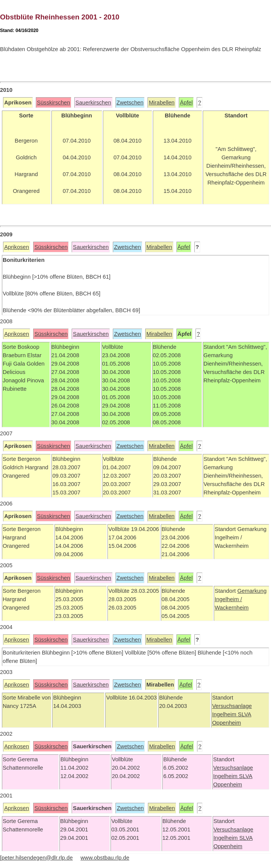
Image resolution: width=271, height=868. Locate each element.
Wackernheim (232, 608)
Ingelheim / (228, 599)
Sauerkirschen (93, 103)
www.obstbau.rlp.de (105, 858)
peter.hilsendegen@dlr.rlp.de (37, 858)
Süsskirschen (54, 103)
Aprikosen (17, 247)
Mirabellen (162, 103)
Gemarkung (252, 591)
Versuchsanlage (232, 706)
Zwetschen (130, 103)
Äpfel (186, 103)
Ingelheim (225, 714)
